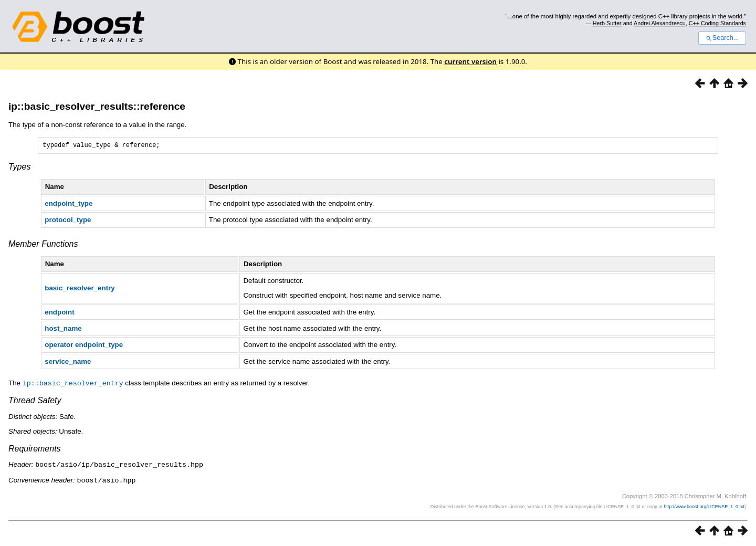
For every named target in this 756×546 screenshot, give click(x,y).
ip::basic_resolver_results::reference (97, 106)
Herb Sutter (607, 23)
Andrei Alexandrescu (660, 23)
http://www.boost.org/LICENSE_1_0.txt (704, 507)
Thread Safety (35, 401)
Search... (722, 38)
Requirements (35, 450)
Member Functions (43, 245)
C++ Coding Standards (717, 23)
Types (19, 168)
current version (470, 61)
